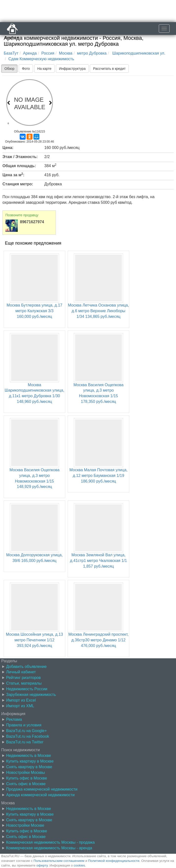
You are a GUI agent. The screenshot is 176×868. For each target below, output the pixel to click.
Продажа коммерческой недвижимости (42, 789)
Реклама (14, 719)
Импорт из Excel (21, 700)
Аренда (30, 53)
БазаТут (11, 53)
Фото (26, 69)
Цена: (8, 148)
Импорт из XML (20, 706)
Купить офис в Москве (27, 778)
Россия (48, 53)
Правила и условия (24, 725)
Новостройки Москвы (26, 772)
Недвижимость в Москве (29, 756)
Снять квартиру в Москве (29, 767)
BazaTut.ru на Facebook (28, 736)
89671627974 (32, 222)
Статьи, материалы (24, 683)
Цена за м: (13, 175)
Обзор (9, 69)
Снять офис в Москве (26, 784)
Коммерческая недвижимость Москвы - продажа (50, 842)
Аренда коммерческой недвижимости (40, 795)
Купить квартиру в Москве (30, 761)
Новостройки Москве (25, 825)
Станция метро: (18, 184)
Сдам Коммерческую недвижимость (41, 59)
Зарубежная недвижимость (31, 695)
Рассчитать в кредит (109, 69)
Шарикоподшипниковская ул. (138, 53)
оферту (42, 865)
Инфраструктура (72, 69)
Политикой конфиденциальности (114, 861)
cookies (79, 865)
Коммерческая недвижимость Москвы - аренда (49, 848)
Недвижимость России (27, 689)
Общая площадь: (19, 166)
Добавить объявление (26, 667)
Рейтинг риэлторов (24, 678)
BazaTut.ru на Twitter (25, 742)
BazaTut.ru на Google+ (26, 731)
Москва (66, 53)
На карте (45, 69)
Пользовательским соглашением (59, 861)
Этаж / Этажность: (20, 157)
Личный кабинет (21, 672)
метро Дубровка (92, 53)
